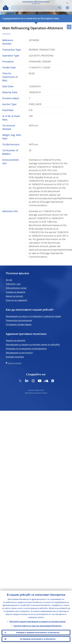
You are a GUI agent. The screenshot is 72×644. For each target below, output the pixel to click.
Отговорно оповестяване (19, 324)
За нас (9, 280)
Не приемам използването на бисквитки (38, 639)
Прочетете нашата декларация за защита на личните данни (38, 621)
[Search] (35, 8)
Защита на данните (16, 340)
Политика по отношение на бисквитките (26, 349)
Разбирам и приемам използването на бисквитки (38, 632)
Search (60, 8)
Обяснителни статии (16, 288)
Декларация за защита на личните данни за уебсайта (33, 344)
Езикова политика (15, 357)
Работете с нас (13, 284)
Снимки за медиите (16, 292)
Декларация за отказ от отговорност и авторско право (33, 316)
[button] (67, 3)
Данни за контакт (14, 296)
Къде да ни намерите (16, 300)
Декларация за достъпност (19, 353)
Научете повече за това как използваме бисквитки (38, 625)
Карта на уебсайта (15, 363)
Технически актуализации (19, 320)
